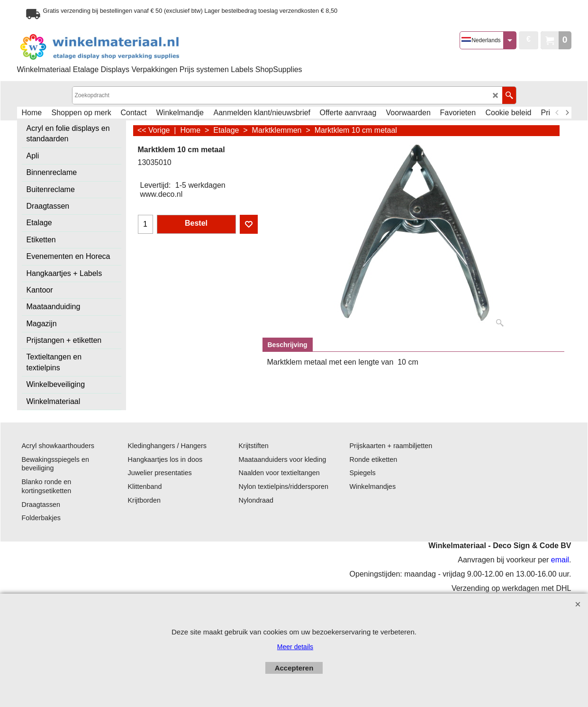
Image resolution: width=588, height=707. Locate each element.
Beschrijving (288, 345)
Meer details (295, 647)
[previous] (558, 113)
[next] (567, 113)
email (560, 560)
